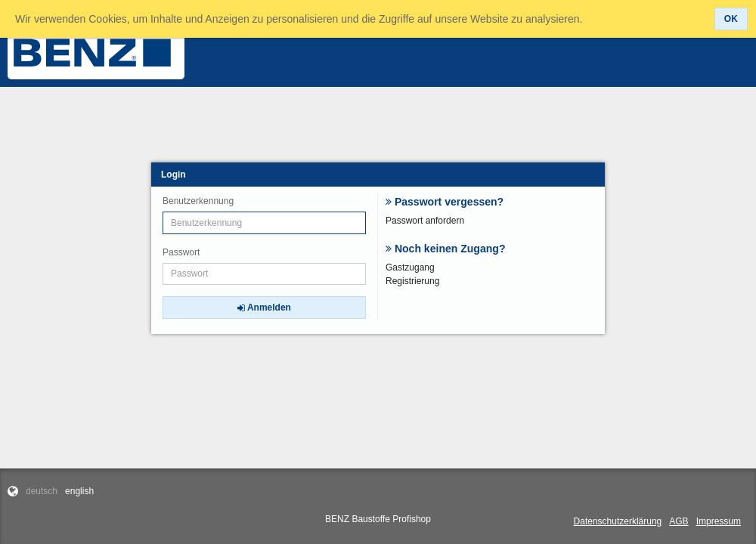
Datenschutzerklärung (618, 521)
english (79, 491)
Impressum (719, 521)
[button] (731, 19)
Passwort (181, 252)
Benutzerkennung (198, 201)
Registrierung (412, 281)
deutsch (42, 491)
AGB (679, 521)
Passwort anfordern (425, 221)
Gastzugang (410, 267)
